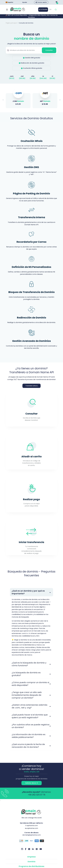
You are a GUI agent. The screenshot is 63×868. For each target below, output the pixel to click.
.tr (52, 76)
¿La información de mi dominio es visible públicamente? (29, 738)
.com (12, 76)
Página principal (11, 23)
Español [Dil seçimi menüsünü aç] (9, 2)
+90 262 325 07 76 (37, 797)
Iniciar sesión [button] (42, 2)
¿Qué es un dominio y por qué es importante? (28, 594)
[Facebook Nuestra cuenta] (26, 851)
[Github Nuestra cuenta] (22, 851)
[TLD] (52, 10)
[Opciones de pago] (31, 843)
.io (43, 76)
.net (22, 76)
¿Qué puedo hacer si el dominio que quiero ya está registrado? (30, 718)
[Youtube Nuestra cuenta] (41, 851)
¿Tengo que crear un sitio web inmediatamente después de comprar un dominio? (27, 697)
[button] (60, 100)
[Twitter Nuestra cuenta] (29, 851)
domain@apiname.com (32, 837)
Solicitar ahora (32, 785)
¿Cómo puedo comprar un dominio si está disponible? (30, 686)
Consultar (49, 50)
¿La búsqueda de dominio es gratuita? (26, 676)
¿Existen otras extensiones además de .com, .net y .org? (30, 708)
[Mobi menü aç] (7, 10)
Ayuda (25, 2)
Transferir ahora (31, 387)
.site (33, 76)
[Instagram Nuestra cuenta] (37, 851)
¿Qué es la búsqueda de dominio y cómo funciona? (29, 666)
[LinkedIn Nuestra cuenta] (33, 851)
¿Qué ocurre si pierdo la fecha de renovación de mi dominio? (28, 748)
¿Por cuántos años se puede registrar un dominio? (31, 728)
